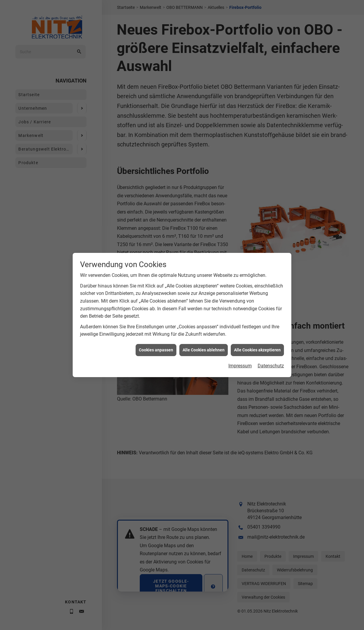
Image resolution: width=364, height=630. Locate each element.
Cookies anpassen (156, 324)
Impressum (240, 340)
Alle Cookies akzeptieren (257, 324)
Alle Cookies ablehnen (204, 324)
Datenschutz (271, 340)
